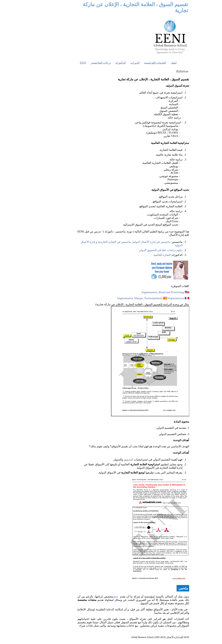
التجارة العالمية (140, 255)
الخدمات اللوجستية (133, 63)
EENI (61, 63)
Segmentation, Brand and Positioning (140, 292)
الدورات (113, 63)
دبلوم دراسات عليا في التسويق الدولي (138, 250)
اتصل (151, 63)
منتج (93, 597)
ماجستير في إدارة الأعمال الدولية (129, 242)
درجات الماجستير (78, 63)
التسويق (106, 460)
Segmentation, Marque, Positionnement (117, 298)
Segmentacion (154, 298)
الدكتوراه (98, 63)
